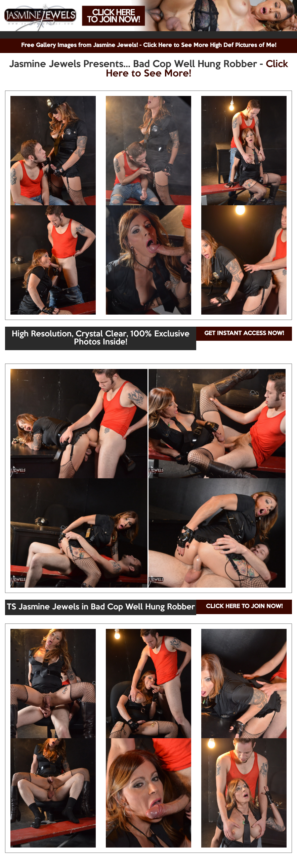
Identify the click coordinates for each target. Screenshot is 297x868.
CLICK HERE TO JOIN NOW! (244, 607)
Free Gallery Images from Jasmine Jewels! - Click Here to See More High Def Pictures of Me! (149, 45)
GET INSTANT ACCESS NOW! (244, 334)
